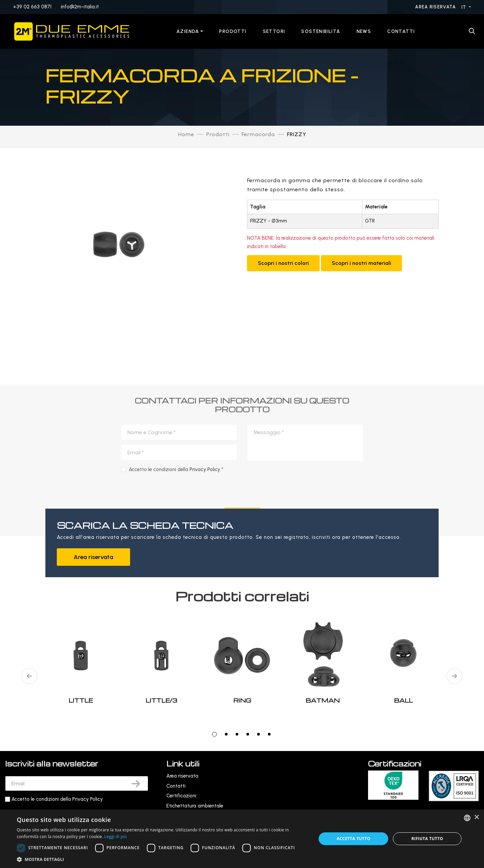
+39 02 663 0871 (32, 7)
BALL (403, 700)
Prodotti (233, 31)
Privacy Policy (88, 799)
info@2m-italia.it (80, 7)
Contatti (401, 31)
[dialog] (242, 839)
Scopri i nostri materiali (361, 263)
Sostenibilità (321, 31)
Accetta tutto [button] (354, 839)
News (364, 31)
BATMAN (323, 700)
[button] (162, 859)
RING (242, 700)
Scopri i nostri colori (283, 263)
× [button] (476, 817)
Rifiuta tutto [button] (427, 839)
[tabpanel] (242, 676)
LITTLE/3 (161, 700)
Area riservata (436, 7)
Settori (274, 31)
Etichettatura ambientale (195, 806)
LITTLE (81, 700)
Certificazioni (181, 796)
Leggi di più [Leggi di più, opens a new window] (115, 837)
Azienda (188, 31)
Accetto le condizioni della (57, 799)
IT (465, 7)
